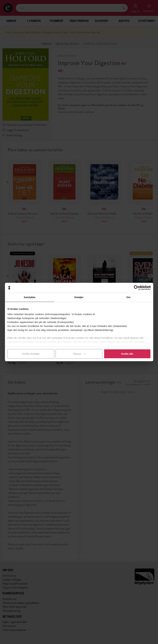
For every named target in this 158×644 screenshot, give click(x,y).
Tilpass (79, 354)
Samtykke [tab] (30, 297)
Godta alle (127, 354)
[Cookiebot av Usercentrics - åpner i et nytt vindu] (136, 288)
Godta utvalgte (31, 354)
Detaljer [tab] (79, 297)
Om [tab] (128, 297)
